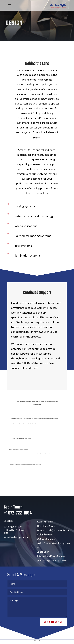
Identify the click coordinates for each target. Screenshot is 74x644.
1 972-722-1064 (19, 517)
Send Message (53, 626)
